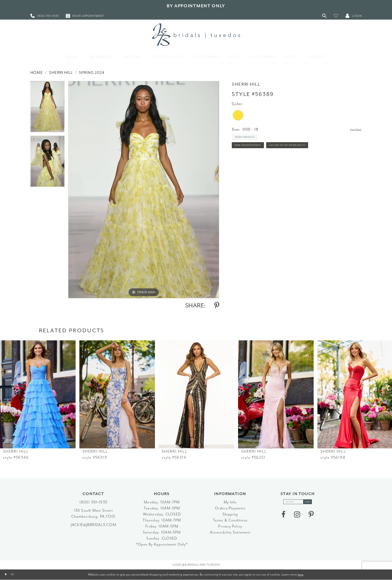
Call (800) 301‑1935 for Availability (270, 169)
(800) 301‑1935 (93, 502)
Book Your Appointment (260, 155)
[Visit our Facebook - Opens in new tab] (284, 518)
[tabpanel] (47, 108)
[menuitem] (45, 16)
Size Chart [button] (352, 130)
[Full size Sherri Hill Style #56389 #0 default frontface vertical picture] (144, 190)
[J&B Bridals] (196, 35)
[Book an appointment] (85, 16)
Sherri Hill (61, 73)
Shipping (230, 514)
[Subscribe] (315, 504)
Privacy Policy (230, 526)
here (300, 574)
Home (37, 73)
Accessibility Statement (230, 532)
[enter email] (298, 504)
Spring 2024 (92, 73)
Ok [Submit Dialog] (19, 575)
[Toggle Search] (324, 16)
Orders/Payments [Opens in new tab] (230, 508)
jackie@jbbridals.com (93, 525)
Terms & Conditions (230, 520)
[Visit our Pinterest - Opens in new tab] (311, 518)
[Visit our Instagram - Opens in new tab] (297, 518)
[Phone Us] (45, 16)
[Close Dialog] (8, 575)
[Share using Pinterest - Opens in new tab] (217, 305)
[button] (336, 16)
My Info (230, 502)
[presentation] (38, 394)
